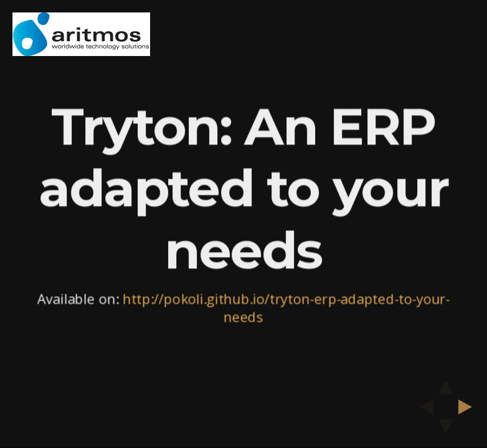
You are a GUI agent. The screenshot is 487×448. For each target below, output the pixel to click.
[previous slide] (423, 407)
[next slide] (469, 407)
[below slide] (446, 430)
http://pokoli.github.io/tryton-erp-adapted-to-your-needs (286, 308)
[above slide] (446, 384)
